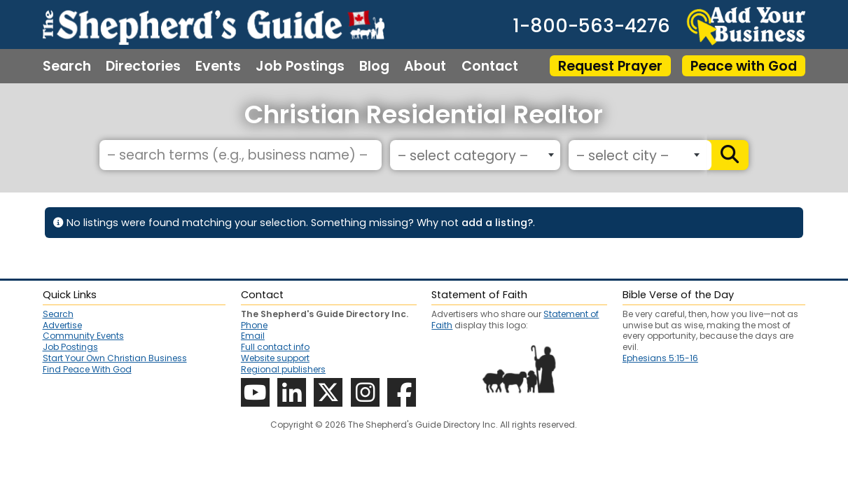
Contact (490, 66)
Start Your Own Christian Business (115, 358)
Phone (254, 325)
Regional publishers (283, 369)
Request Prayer (610, 66)
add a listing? (497, 223)
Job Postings (300, 66)
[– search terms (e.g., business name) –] (241, 155)
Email (253, 336)
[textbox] (472, 155)
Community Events (83, 336)
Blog (374, 66)
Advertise (62, 325)
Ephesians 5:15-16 (660, 358)
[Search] (727, 155)
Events (218, 66)
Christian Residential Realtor (424, 114)
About (425, 66)
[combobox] (475, 155)
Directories (143, 66)
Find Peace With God (87, 370)
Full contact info (275, 347)
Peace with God (744, 66)
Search (67, 66)
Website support (275, 358)
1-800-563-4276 (591, 26)
